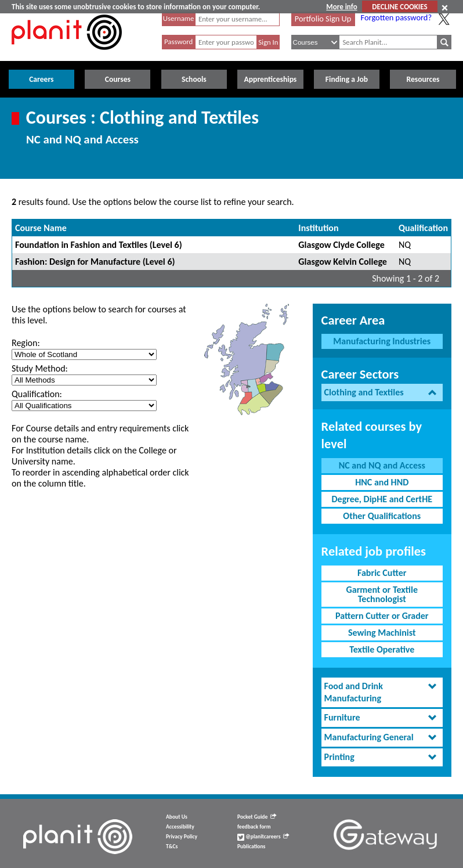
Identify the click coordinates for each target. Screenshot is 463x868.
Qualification (423, 228)
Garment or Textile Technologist (382, 594)
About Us (177, 817)
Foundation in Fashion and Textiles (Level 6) (99, 245)
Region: (26, 343)
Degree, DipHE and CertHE (382, 499)
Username (179, 18)
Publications (251, 847)
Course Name (41, 228)
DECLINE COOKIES (399, 7)
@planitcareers (263, 837)
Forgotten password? (396, 17)
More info (341, 7)
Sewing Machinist (382, 633)
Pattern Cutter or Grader (382, 616)
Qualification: (37, 394)
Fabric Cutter (382, 573)
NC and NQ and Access (382, 465)
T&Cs (172, 847)
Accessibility (180, 827)
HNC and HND (382, 482)
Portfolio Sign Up (323, 19)
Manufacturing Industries (382, 341)
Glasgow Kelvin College (343, 262)
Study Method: (40, 368)
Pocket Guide (257, 817)
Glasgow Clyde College (341, 245)
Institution (318, 228)
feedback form (254, 827)
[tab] (382, 393)
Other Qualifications (382, 516)
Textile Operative (382, 649)
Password (178, 42)
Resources (423, 79)
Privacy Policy (182, 837)
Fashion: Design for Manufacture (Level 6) (95, 262)
